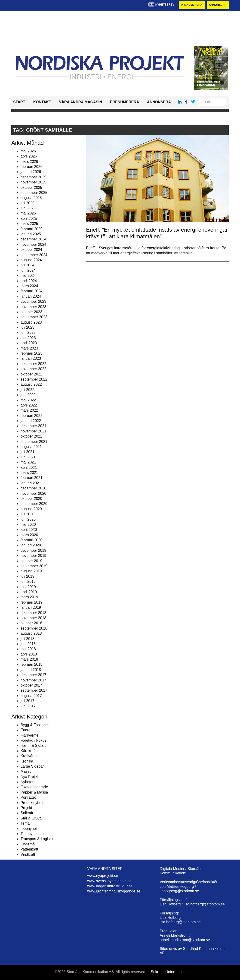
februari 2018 (31, 665)
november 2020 (33, 493)
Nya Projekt (30, 777)
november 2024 (33, 244)
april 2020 (29, 530)
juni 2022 (28, 395)
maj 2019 (28, 587)
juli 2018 (28, 639)
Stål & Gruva (31, 818)
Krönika (27, 761)
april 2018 (29, 654)
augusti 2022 (31, 385)
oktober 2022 (31, 374)
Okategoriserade (34, 787)
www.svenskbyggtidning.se (109, 881)
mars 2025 (29, 224)
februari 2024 (31, 291)
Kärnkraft (28, 751)
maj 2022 (28, 400)
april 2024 (29, 281)
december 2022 (33, 364)
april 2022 (29, 405)
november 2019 (33, 556)
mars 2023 (29, 348)
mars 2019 (29, 597)
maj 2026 (28, 151)
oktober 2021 (31, 436)
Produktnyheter (33, 803)
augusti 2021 (31, 447)
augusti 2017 (31, 696)
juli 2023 (28, 327)
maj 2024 (28, 276)
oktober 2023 (31, 312)
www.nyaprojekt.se (103, 876)
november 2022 (33, 369)
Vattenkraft (29, 849)
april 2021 (29, 468)
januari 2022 (31, 421)
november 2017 (33, 680)
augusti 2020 (31, 509)
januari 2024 (31, 296)
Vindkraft (28, 855)
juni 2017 (28, 706)
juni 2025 (28, 208)
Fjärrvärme (29, 735)
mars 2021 (29, 473)
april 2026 (29, 156)
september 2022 (34, 379)
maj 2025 (28, 213)
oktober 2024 (31, 250)
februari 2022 (31, 416)
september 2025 (34, 193)
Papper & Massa (34, 792)
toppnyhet (29, 829)
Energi (26, 730)
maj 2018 (28, 649)
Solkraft (27, 813)
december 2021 (33, 426)
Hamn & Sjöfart (33, 746)
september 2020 (34, 504)
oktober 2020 (31, 499)
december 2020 (33, 488)
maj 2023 (28, 338)
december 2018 (33, 613)
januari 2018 (31, 670)
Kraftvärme (30, 756)
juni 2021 (28, 457)
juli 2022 (28, 390)
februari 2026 (31, 167)
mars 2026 (29, 162)
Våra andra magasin (80, 102)
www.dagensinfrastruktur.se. (110, 886)
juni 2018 (28, 644)
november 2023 (33, 307)
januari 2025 (31, 234)
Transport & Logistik (37, 839)
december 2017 (33, 675)
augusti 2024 (31, 260)
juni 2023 (28, 333)
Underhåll (28, 844)
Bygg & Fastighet (35, 725)
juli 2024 (28, 265)
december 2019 (33, 550)
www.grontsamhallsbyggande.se (114, 891)
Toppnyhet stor (33, 834)
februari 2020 (31, 540)
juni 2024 (28, 270)
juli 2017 (28, 701)
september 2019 (34, 566)
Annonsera (217, 5)
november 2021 (33, 431)
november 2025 (33, 182)
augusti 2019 (31, 571)
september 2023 (34, 317)
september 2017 (34, 691)
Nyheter (27, 782)
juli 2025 (28, 203)
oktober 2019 (31, 561)
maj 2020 (28, 525)
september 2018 (34, 628)
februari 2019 (31, 602)
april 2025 (29, 219)
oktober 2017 (31, 685)
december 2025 (33, 177)
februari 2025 (31, 229)
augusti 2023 (31, 322)
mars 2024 (29, 286)
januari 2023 (31, 359)
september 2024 (34, 255)
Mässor (27, 772)
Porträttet (28, 797)
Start (19, 102)
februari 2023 (31, 353)
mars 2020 (29, 535)
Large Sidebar (32, 766)
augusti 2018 (31, 633)
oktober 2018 (31, 623)
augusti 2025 (31, 198)
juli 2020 (28, 514)
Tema (25, 823)
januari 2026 (31, 172)
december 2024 (33, 239)
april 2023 (29, 343)
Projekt (26, 808)
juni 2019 (28, 581)
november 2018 (33, 618)
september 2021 (34, 442)
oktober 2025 (31, 187)
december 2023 (33, 301)
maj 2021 (28, 462)
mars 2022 (29, 411)
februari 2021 (31, 478)
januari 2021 (31, 483)
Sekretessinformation (168, 972)
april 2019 (29, 592)
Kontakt (42, 102)
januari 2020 (31, 545)
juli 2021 (28, 452)
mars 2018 (29, 659)
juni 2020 (28, 519)
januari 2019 (31, 607)
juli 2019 (28, 576)
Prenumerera (191, 5)
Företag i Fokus (33, 740)
